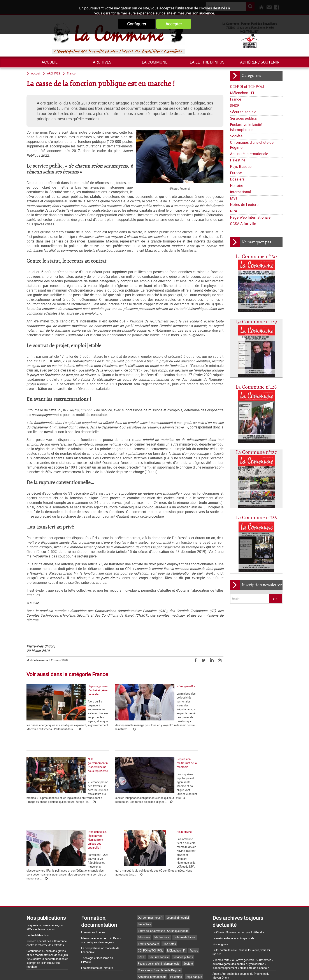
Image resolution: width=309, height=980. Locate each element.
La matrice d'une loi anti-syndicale (233, 886)
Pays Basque (241, 166)
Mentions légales (184, 972)
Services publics (243, 118)
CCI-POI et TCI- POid (247, 86)
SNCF (235, 105)
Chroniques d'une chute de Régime (252, 145)
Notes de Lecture (244, 204)
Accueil (50, 62)
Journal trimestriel (178, 866)
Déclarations (162, 886)
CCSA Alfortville (243, 224)
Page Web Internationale (250, 217)
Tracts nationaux (148, 892)
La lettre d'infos (207, 62)
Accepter (174, 24)
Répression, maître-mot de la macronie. (51, 806)
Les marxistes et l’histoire (97, 916)
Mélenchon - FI (242, 93)
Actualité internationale (249, 154)
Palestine (238, 160)
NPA (234, 211)
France (236, 99)
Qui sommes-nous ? (150, 866)
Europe (236, 173)
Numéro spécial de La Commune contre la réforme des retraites (47, 891)
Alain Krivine (165, 806)
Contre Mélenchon (38, 883)
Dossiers (237, 179)
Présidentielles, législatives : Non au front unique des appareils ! (118, 808)
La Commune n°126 (256, 518)
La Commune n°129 (256, 322)
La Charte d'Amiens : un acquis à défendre (238, 881)
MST (234, 198)
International (240, 192)
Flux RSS (160, 972)
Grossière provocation (226, 932)
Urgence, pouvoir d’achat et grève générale (53, 722)
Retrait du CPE (221, 948)
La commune (155, 62)
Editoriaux (144, 886)
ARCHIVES (102, 62)
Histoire (237, 185)
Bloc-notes (169, 892)
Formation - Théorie (93, 881)
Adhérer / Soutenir (260, 62)
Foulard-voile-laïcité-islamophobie (247, 127)
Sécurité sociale (243, 112)
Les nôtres (144, 872)
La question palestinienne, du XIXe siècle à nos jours (45, 876)
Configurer (137, 24)
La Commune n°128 (256, 387)
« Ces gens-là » (101, 722)
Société (236, 136)
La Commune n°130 (256, 257)
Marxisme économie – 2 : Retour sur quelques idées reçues (101, 888)
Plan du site (209, 972)
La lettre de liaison (185, 886)
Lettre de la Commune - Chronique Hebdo (163, 879)
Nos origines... (221, 892)
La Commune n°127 (256, 452)
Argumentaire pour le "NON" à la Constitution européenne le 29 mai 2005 (240, 940)
